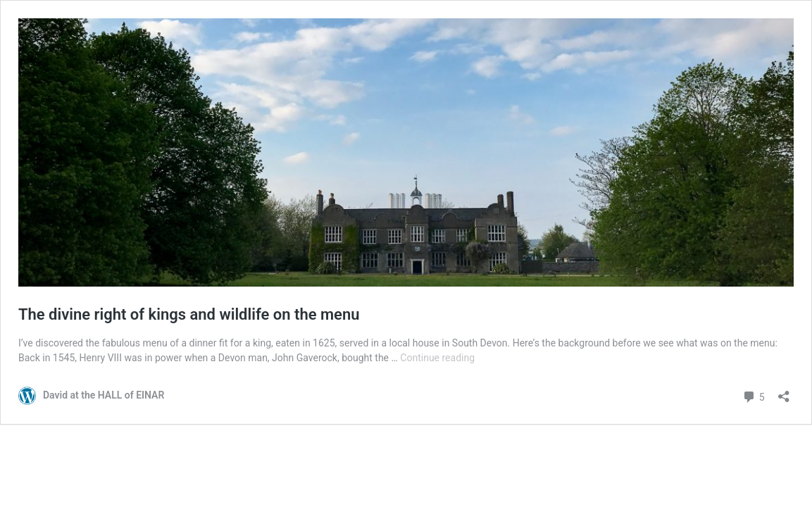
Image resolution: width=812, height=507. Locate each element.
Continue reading (437, 358)
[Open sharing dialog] (784, 392)
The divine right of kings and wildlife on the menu (189, 314)
